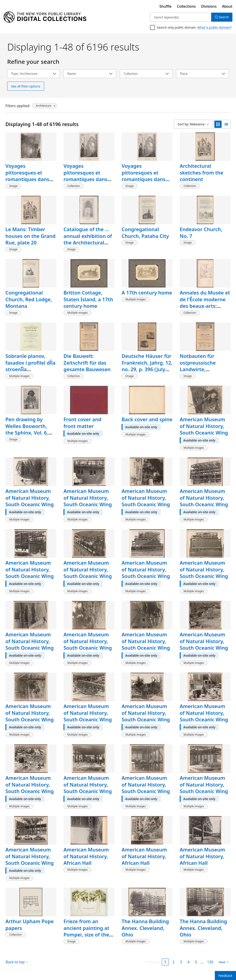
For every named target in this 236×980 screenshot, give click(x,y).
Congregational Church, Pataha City (145, 232)
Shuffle (166, 6)
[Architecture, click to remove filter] (45, 106)
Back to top (17, 962)
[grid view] (218, 124)
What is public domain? (215, 27)
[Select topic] (34, 74)
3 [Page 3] (181, 962)
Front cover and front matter (82, 423)
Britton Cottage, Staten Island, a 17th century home (88, 299)
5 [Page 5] (196, 962)
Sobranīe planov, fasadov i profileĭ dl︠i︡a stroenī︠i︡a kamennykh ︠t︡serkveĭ (30, 366)
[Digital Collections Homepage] (45, 17)
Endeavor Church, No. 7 (201, 232)
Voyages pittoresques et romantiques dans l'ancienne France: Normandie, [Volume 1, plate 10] (147, 182)
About (227, 6)
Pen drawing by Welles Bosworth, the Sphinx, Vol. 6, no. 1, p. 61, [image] (29, 429)
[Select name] (90, 74)
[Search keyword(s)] (180, 17)
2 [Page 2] (174, 962)
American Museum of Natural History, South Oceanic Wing (204, 426)
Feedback (225, 976)
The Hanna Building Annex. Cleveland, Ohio (145, 928)
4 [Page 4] (188, 962)
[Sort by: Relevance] (193, 124)
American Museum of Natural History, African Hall (86, 856)
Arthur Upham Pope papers (29, 925)
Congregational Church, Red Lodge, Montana (29, 299)
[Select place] (202, 74)
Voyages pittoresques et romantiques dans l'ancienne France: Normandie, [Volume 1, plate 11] (30, 182)
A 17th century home (147, 292)
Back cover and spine (147, 419)
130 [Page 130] (210, 962)
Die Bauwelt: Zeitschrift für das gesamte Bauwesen (87, 362)
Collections (186, 6)
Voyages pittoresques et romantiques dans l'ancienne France (85, 176)
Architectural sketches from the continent (202, 172)
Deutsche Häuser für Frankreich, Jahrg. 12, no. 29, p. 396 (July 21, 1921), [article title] (147, 369)
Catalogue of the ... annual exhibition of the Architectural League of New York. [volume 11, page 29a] (88, 246)
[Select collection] (146, 74)
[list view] (226, 124)
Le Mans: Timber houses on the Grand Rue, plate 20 (31, 236)
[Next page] (223, 962)
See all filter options (26, 86)
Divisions (209, 6)
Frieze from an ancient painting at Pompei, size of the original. (86, 931)
